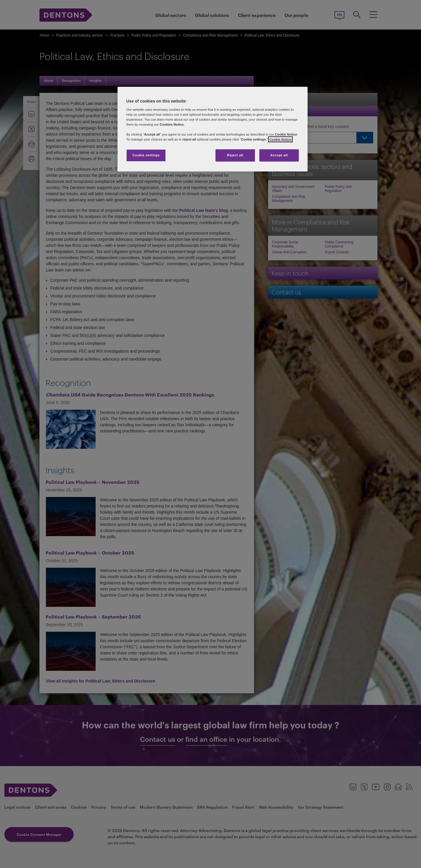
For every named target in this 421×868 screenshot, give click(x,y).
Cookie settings (146, 155)
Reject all (235, 155)
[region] (213, 129)
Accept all (279, 155)
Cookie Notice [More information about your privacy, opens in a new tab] (280, 139)
